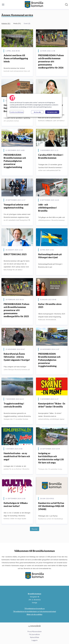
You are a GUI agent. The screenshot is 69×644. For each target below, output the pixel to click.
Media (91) (17, 23)
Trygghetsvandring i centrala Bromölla (14, 405)
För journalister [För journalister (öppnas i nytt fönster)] (34, 634)
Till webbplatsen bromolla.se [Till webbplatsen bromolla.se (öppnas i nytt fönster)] (34, 608)
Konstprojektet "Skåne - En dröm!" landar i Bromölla (52, 405)
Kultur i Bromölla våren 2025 (50, 306)
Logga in (34, 640)
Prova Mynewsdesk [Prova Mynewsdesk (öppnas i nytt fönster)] (34, 631)
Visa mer (35, 529)
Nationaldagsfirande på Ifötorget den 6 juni (50, 256)
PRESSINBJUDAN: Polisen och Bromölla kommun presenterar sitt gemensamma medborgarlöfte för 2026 (51, 61)
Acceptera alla (52, 112)
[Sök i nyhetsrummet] (66, 5)
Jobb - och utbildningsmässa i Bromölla (47, 208)
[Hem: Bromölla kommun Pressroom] (34, 5)
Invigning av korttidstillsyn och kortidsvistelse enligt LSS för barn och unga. (51, 458)
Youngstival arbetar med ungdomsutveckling (16, 206)
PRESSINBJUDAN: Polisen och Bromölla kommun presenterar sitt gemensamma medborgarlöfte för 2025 (16, 310)
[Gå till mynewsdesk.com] (34, 626)
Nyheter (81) (6, 23)
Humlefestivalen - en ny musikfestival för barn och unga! (17, 456)
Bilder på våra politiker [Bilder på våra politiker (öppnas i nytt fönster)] (35, 614)
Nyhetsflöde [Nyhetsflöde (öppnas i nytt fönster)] (35, 637)
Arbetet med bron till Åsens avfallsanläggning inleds (16, 58)
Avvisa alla (37, 112)
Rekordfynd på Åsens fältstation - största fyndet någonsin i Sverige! (17, 357)
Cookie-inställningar (17, 112)
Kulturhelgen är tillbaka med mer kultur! (16, 505)
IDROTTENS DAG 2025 (15, 254)
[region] (34, 105)
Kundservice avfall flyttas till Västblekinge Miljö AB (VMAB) (51, 506)
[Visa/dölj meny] (3, 5)
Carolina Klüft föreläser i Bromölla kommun (51, 156)
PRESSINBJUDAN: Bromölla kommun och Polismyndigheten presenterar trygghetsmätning (15, 161)
